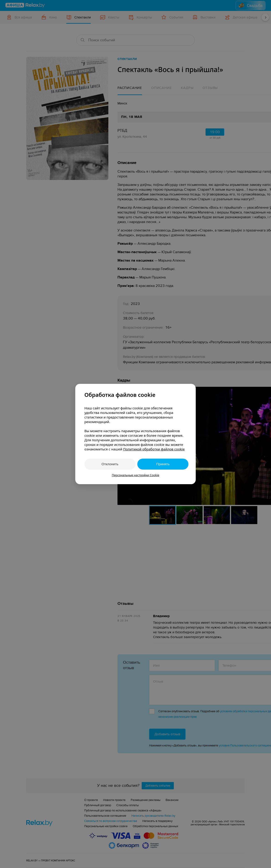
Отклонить (110, 464)
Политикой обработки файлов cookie (154, 449)
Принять (163, 464)
